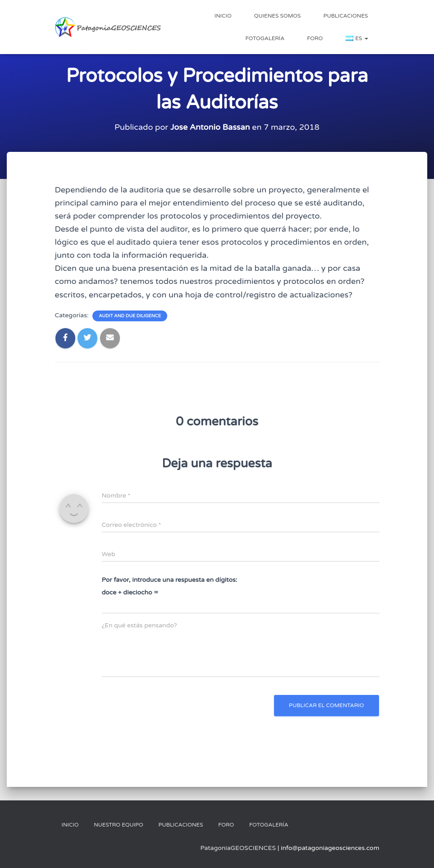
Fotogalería (265, 38)
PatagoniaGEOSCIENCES (238, 848)
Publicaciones (345, 16)
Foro (315, 38)
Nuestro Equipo (119, 825)
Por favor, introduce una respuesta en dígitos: (170, 580)
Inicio (223, 16)
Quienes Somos (278, 16)
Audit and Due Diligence (130, 316)
